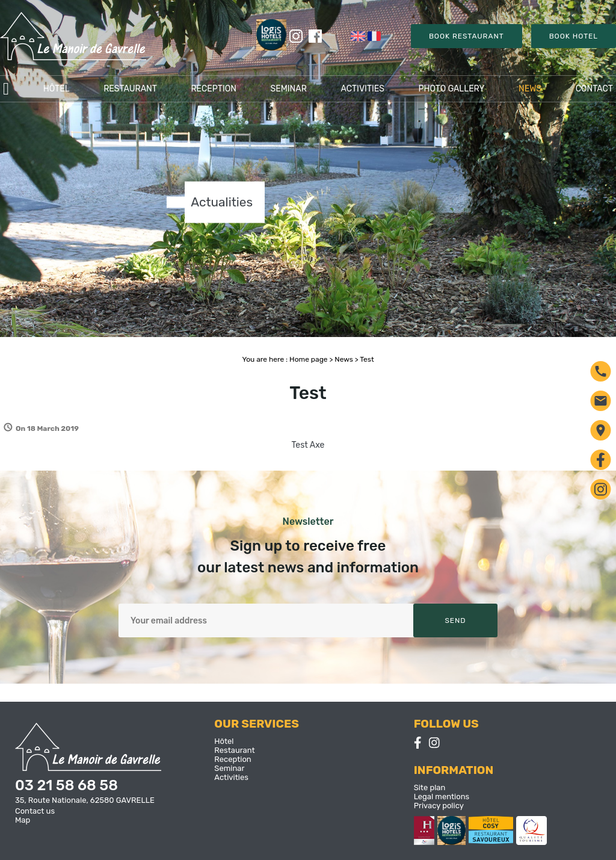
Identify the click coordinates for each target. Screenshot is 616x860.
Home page (308, 359)
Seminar (288, 89)
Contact (594, 89)
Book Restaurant (467, 36)
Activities (362, 89)
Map (23, 820)
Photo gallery (452, 89)
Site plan (430, 787)
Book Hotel (574, 36)
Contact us (35, 811)
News (530, 89)
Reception (213, 89)
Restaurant (130, 89)
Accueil (6, 89)
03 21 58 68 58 (66, 785)
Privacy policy (439, 806)
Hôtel (57, 89)
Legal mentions (442, 797)
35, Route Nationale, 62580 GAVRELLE (85, 800)
